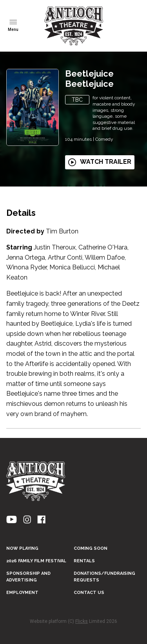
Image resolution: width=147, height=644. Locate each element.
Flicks (82, 621)
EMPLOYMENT (22, 593)
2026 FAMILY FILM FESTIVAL (36, 561)
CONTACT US (89, 593)
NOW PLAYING (22, 548)
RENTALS (84, 561)
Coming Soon (91, 548)
